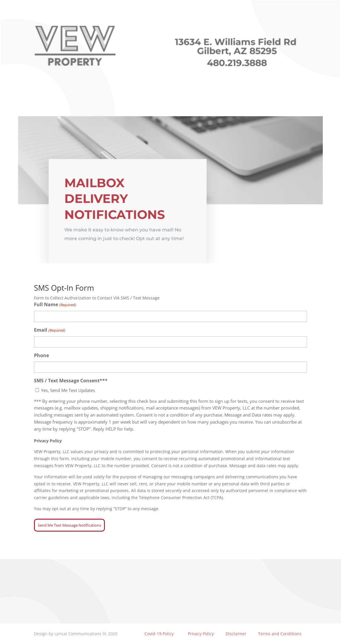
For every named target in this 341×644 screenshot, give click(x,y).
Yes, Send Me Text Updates (68, 390)
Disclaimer (236, 634)
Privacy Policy (201, 634)
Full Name (55, 305)
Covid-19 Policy (158, 634)
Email (50, 330)
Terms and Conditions (280, 634)
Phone (41, 355)
